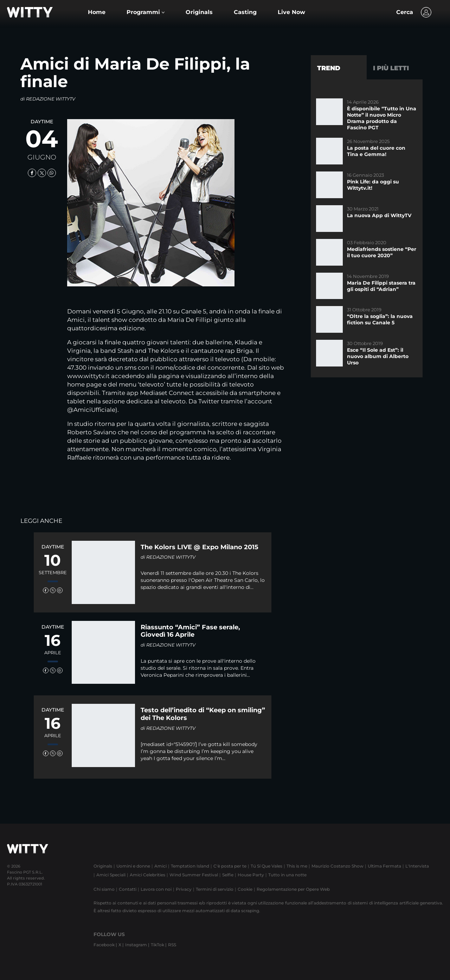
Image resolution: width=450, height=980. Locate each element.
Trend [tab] (329, 68)
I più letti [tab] (391, 68)
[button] (146, 12)
